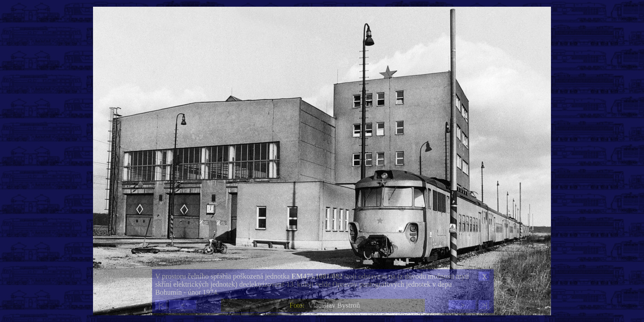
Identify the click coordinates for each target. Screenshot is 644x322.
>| (484, 305)
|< (161, 305)
